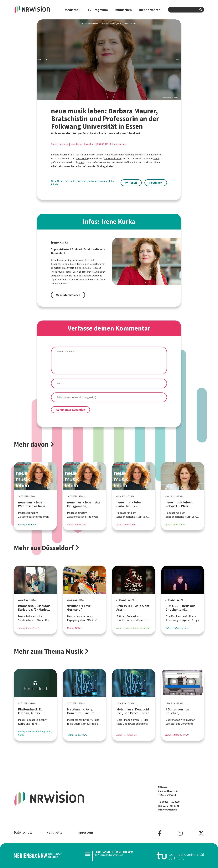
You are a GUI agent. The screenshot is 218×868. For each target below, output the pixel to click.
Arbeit (54, 166)
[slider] (109, 60)
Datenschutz (23, 832)
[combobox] (186, 10)
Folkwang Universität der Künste (141, 155)
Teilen (131, 183)
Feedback (156, 183)
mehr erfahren (150, 10)
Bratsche (82, 181)
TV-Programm (98, 10)
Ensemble (70, 181)
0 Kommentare (118, 144)
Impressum (85, 832)
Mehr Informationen (68, 295)
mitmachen (124, 10)
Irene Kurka (76, 144)
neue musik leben (113, 159)
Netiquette (54, 832)
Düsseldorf (90, 144)
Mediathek (73, 10)
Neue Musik (57, 181)
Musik (114, 155)
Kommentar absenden (70, 410)
